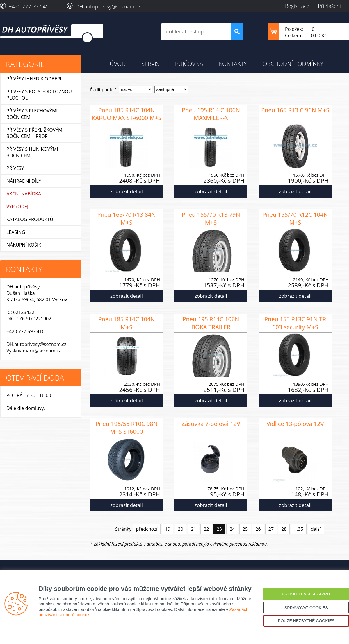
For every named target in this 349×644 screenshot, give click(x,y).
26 (258, 529)
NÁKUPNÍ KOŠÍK (24, 245)
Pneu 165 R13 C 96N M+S (295, 110)
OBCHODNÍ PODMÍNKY (293, 64)
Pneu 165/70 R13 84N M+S (126, 218)
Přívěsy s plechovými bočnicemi (32, 114)
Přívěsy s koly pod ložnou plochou (39, 95)
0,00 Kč (319, 35)
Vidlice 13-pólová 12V (295, 424)
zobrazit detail (127, 191)
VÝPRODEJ (17, 207)
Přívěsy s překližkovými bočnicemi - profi (35, 133)
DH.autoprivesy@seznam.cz (108, 6)
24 (232, 529)
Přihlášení (329, 6)
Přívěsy (15, 168)
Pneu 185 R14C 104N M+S (127, 323)
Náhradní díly (24, 181)
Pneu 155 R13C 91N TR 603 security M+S (295, 323)
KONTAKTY (233, 64)
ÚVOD (118, 64)
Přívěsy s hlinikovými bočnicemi (32, 152)
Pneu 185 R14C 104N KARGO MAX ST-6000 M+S (127, 114)
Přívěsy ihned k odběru (35, 79)
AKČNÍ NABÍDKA (24, 194)
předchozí (147, 529)
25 (245, 529)
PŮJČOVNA (189, 64)
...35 (299, 529)
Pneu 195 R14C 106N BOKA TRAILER (211, 323)
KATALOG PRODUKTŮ (30, 219)
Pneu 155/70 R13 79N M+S (211, 218)
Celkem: (294, 35)
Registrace (297, 6)
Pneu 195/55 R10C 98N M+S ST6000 (127, 428)
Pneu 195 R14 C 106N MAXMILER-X (211, 114)
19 (168, 529)
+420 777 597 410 (30, 6)
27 (271, 529)
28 (284, 529)
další (316, 529)
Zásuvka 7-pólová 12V (211, 424)
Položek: (294, 29)
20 (181, 529)
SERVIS (150, 64)
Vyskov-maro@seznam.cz (34, 351)
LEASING (16, 232)
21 (193, 529)
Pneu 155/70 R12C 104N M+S (295, 218)
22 (206, 529)
